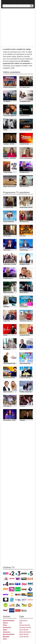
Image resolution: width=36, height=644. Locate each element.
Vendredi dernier (25, 627)
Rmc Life (12, 589)
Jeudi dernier (24, 630)
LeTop (6, 610)
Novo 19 (6, 594)
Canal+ (24, 573)
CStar (12, 584)
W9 (18, 579)
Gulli (6, 605)
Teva (18, 589)
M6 (6, 579)
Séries (5, 623)
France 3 (18, 573)
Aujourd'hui (23, 621)
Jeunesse (7, 632)
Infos (5, 639)
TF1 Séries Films (18, 584)
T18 (30, 589)
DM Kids (30, 605)
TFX (30, 579)
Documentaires (9, 634)
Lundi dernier (24, 637)
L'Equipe (30, 600)
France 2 (12, 573)
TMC (24, 579)
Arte (12, 579)
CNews (18, 594)
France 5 (30, 573)
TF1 (6, 573)
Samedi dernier (25, 625)
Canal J (12, 605)
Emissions (7, 627)
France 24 (12, 600)
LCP (12, 610)
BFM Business (30, 594)
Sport (5, 630)
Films (5, 625)
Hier (21, 623)
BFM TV (24, 594)
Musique (6, 637)
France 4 (6, 584)
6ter (24, 584)
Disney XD (24, 605)
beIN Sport (18, 600)
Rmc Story (6, 589)
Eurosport (24, 600)
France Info (12, 594)
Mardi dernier (24, 634)
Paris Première (24, 589)
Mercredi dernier (25, 632)
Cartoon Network (18, 605)
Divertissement (9, 621)
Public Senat (18, 610)
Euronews (6, 600)
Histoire (24, 610)
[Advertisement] (18, 27)
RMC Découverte (30, 584)
